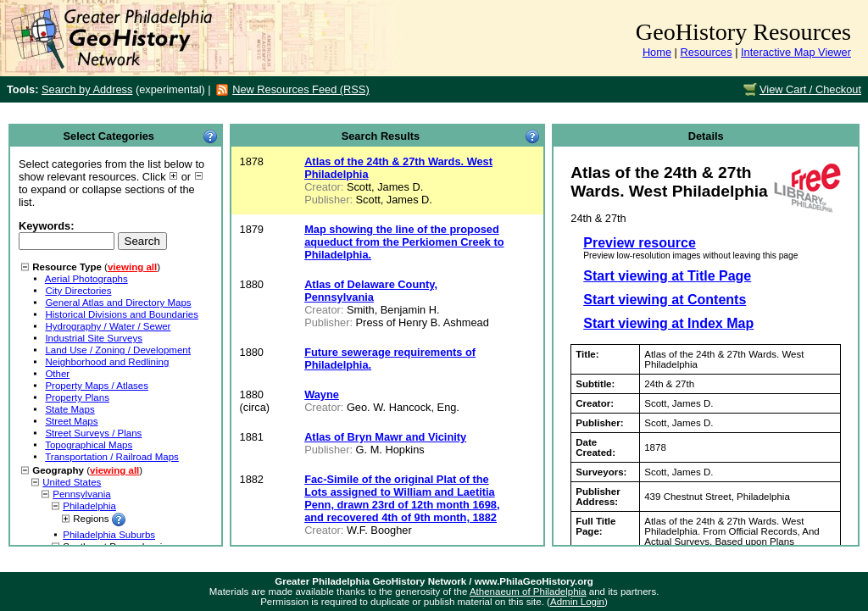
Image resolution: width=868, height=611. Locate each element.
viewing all (132, 267)
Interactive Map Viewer (796, 52)
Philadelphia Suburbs (109, 535)
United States (72, 482)
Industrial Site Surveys (94, 338)
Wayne (322, 394)
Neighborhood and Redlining (107, 362)
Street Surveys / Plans (93, 433)
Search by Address (87, 89)
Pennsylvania (82, 494)
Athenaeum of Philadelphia (528, 592)
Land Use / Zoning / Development (118, 350)
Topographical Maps (89, 445)
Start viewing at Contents (665, 300)
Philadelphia (89, 506)
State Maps (70, 409)
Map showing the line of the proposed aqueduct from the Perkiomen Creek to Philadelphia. (404, 242)
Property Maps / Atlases (97, 386)
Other (57, 374)
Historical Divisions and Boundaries (122, 314)
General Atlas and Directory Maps (118, 303)
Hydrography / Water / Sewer (108, 326)
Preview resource (640, 243)
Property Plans (77, 397)
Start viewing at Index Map (668, 323)
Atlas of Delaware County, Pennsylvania (371, 291)
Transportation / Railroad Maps (112, 457)
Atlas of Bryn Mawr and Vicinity (385, 437)
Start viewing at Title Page (667, 276)
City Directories (78, 291)
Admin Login (577, 602)
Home (657, 52)
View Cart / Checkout (810, 89)
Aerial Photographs (86, 279)
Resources (706, 52)
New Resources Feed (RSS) (300, 89)
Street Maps (71, 421)
